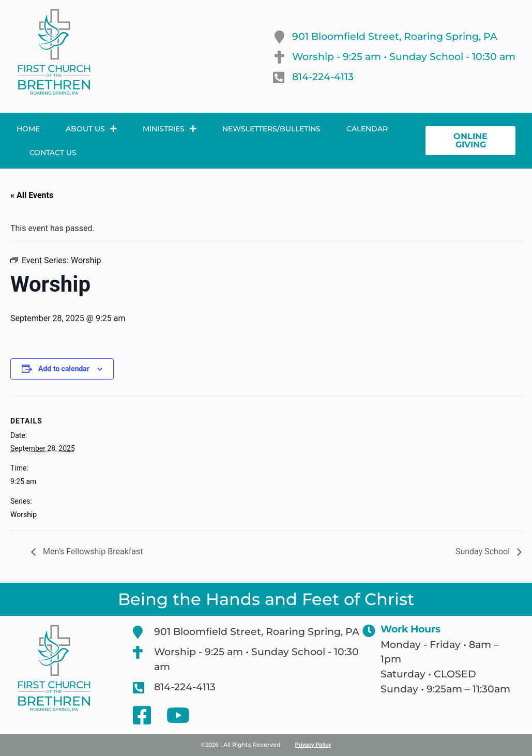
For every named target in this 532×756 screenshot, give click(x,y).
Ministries (170, 129)
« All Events (32, 195)
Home (28, 129)
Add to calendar (64, 369)
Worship (24, 515)
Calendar (367, 129)
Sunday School (484, 551)
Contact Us (53, 153)
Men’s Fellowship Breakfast (92, 551)
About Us (91, 129)
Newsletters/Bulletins (271, 129)
